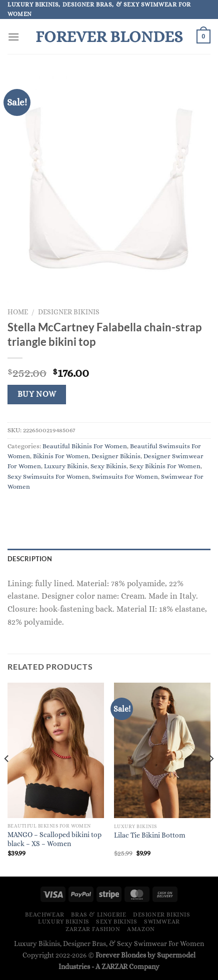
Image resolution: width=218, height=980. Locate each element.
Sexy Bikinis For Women (165, 466)
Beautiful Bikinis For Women (85, 446)
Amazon (141, 929)
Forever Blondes (109, 36)
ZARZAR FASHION (93, 929)
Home (18, 312)
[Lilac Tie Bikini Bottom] (162, 750)
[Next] (211, 779)
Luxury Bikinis (66, 466)
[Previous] (7, 779)
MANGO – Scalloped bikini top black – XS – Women (54, 839)
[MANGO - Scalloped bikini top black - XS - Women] (56, 750)
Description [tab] (30, 559)
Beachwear (45, 915)
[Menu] (13, 37)
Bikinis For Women (61, 456)
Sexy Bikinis (108, 466)
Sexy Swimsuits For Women (48, 477)
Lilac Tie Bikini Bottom (150, 835)
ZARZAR (114, 967)
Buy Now (37, 394)
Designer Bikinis (69, 312)
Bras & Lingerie (98, 915)
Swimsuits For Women (125, 477)
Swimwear (162, 922)
